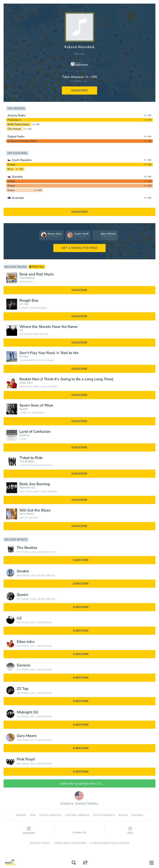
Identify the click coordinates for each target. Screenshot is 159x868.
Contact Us (79, 831)
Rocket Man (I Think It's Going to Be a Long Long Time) (67, 379)
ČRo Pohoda (14, 129)
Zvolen (11, 181)
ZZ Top (24, 304)
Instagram (29, 831)
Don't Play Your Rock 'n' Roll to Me (49, 353)
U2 (21, 330)
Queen (24, 409)
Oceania (137, 815)
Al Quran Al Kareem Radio (22, 141)
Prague (12, 165)
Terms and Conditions (71, 843)
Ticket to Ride (31, 458)
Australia (18, 198)
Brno (10, 169)
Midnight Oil (27, 488)
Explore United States (79, 798)
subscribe (80, 90)
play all (37, 267)
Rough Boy (29, 301)
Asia (33, 815)
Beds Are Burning (35, 484)
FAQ (130, 831)
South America (104, 815)
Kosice (11, 190)
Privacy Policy (40, 843)
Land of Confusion (35, 432)
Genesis (24, 435)
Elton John (26, 383)
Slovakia (17, 177)
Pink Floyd (26, 759)
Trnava (11, 186)
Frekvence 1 (14, 120)
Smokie (24, 357)
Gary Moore (27, 514)
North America (50, 815)
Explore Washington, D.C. (79, 784)
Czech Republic (22, 160)
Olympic (79, 54)
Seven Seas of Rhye (36, 405)
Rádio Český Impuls (18, 124)
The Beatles (27, 278)
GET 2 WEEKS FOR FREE (79, 248)
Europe (21, 815)
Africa (123, 815)
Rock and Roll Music (37, 274)
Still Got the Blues (35, 510)
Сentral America (77, 815)
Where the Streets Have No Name (48, 327)
